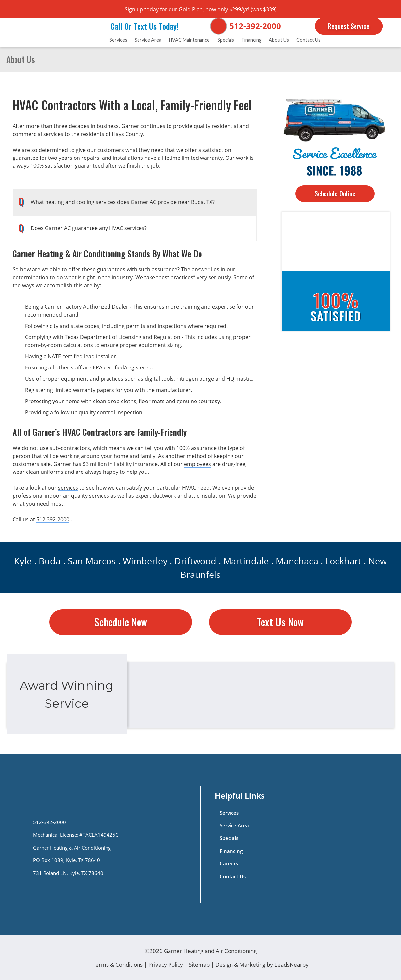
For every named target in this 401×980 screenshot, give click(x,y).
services (68, 488)
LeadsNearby (292, 965)
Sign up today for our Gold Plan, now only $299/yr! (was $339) (201, 9)
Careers (229, 864)
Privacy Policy (166, 965)
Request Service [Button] (349, 26)
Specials (226, 40)
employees (198, 464)
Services (118, 40)
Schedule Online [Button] (335, 194)
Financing (252, 40)
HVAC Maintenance (189, 40)
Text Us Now (280, 622)
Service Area (148, 40)
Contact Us (308, 40)
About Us (279, 40)
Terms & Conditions (118, 965)
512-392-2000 (255, 26)
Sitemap (199, 965)
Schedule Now (121, 622)
